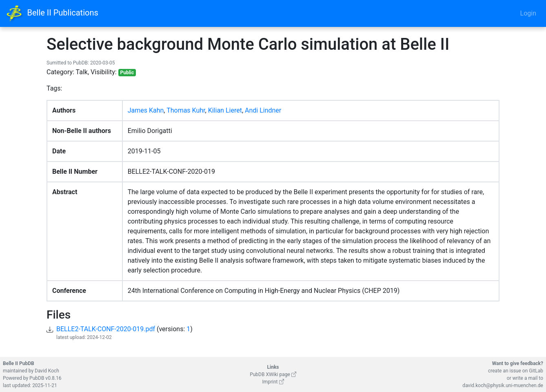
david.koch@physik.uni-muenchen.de (503, 385)
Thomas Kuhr (186, 110)
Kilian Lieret (225, 110)
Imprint (273, 382)
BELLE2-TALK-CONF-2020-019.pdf (106, 329)
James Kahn (146, 110)
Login (528, 13)
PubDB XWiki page (273, 374)
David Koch (47, 371)
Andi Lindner (263, 110)
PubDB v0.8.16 (45, 378)
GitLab (536, 371)
